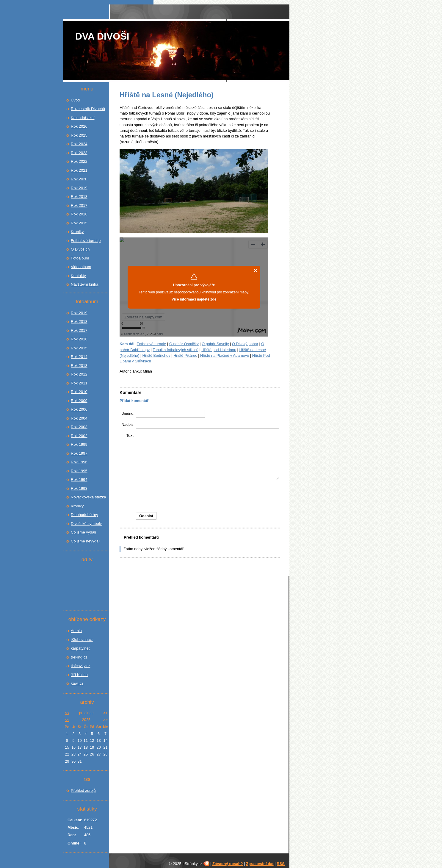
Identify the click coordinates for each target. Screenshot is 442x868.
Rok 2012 (79, 374)
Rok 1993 (79, 488)
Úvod (75, 100)
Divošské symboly (86, 524)
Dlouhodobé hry (84, 515)
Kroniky (77, 232)
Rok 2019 (79, 188)
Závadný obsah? (228, 864)
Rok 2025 (79, 135)
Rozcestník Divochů (88, 109)
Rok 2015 (79, 223)
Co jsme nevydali (86, 541)
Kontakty (78, 276)
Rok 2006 (79, 409)
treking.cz (79, 657)
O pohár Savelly (215, 344)
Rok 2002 (79, 436)
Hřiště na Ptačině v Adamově (225, 355)
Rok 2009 (79, 401)
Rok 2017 (79, 205)
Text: (130, 435)
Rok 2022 (79, 161)
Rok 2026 (79, 126)
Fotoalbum (80, 258)
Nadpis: (128, 424)
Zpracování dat (260, 864)
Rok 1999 (79, 444)
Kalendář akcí (83, 118)
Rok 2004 (79, 418)
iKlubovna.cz (82, 640)
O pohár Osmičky (184, 344)
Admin (76, 631)
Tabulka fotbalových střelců (175, 350)
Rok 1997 (79, 453)
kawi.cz (77, 683)
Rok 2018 (79, 197)
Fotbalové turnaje (152, 344)
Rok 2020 (79, 179)
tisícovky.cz (81, 666)
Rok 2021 (79, 170)
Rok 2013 (79, 366)
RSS (281, 864)
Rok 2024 (79, 144)
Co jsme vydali (83, 532)
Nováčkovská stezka (88, 497)
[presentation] (200, 496)
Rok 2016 (79, 214)
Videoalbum (81, 267)
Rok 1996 (79, 462)
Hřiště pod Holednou (219, 350)
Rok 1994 (79, 480)
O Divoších (80, 249)
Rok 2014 (79, 357)
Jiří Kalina (79, 675)
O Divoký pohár (245, 344)
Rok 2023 (79, 153)
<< (67, 713)
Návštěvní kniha (85, 284)
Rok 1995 (79, 471)
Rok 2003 (79, 427)
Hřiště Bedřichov (156, 355)
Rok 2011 (79, 383)
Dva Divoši (102, 36)
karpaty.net (80, 648)
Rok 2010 (79, 392)
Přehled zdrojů (83, 790)
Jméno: (128, 413)
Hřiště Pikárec (185, 355)
